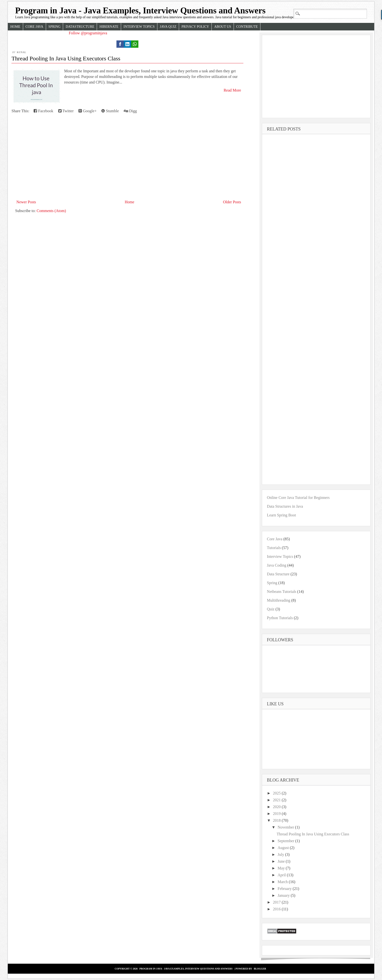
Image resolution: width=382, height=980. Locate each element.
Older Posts (232, 202)
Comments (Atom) (51, 211)
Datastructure (80, 27)
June (282, 861)
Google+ (87, 111)
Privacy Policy (195, 27)
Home (15, 27)
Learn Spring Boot (282, 515)
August (284, 848)
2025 (277, 793)
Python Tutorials (280, 618)
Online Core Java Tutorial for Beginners (298, 498)
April (282, 875)
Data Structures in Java (285, 506)
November (286, 827)
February (285, 889)
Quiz (271, 609)
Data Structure (278, 574)
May (282, 868)
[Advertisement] (126, 162)
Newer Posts (26, 202)
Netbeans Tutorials (282, 592)
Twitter (66, 111)
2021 (277, 800)
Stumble (110, 111)
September (286, 841)
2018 (277, 820)
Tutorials (274, 548)
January (284, 895)
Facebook (43, 111)
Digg (130, 111)
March (283, 882)
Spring (55, 27)
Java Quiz (168, 27)
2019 (277, 814)
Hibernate (109, 27)
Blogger (260, 969)
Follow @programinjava (88, 33)
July (282, 854)
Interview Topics (139, 27)
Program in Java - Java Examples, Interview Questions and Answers (140, 11)
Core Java (34, 27)
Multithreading (279, 600)
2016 (277, 909)
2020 (277, 807)
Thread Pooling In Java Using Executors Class (66, 58)
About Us (223, 27)
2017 (277, 902)
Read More (232, 90)
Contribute (247, 27)
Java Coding (277, 565)
